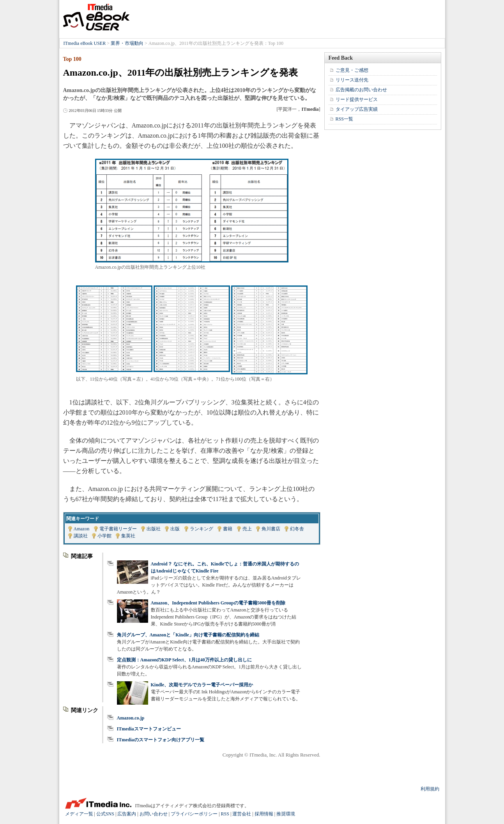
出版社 (154, 529)
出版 (175, 529)
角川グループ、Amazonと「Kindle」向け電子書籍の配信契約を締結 (188, 635)
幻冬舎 (297, 529)
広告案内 (127, 814)
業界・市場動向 (127, 43)
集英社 (128, 536)
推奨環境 (286, 814)
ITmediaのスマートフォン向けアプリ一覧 (161, 740)
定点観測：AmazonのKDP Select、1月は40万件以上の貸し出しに (184, 660)
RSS (225, 814)
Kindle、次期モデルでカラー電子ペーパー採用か (202, 685)
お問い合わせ (154, 814)
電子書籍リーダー (118, 529)
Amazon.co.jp (131, 718)
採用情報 (264, 814)
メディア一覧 (79, 814)
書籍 (228, 529)
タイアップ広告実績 (357, 109)
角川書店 (271, 529)
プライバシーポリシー (194, 814)
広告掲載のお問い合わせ (361, 90)
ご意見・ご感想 (352, 70)
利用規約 (430, 789)
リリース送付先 (352, 80)
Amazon (82, 529)
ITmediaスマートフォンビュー (149, 729)
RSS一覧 (344, 119)
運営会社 (242, 814)
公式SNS (105, 814)
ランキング (202, 529)
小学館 (104, 536)
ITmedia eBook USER (96, 17)
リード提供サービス (357, 99)
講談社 (81, 536)
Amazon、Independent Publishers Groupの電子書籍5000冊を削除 (218, 603)
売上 (247, 529)
